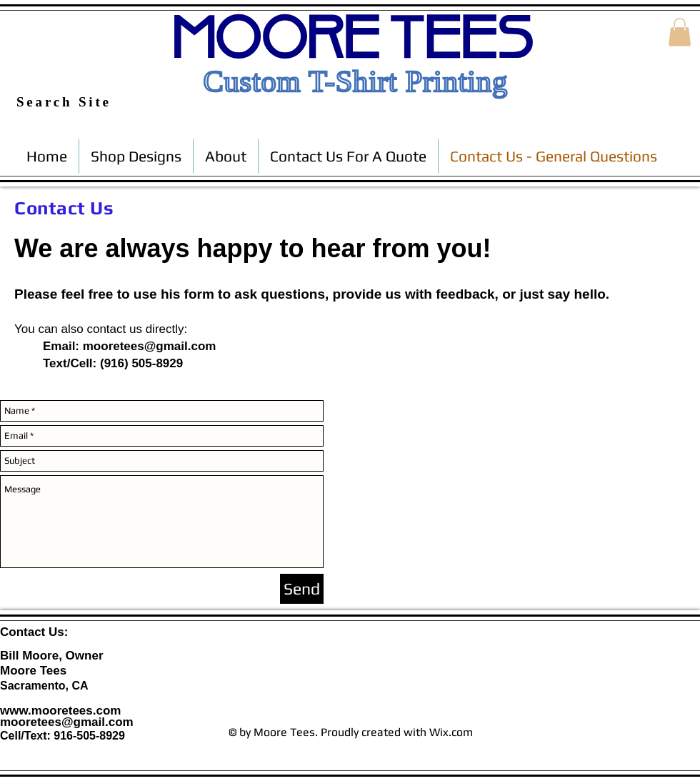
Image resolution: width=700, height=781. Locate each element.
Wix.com (451, 732)
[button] (680, 32)
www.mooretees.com (60, 711)
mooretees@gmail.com (150, 346)
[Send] (302, 589)
